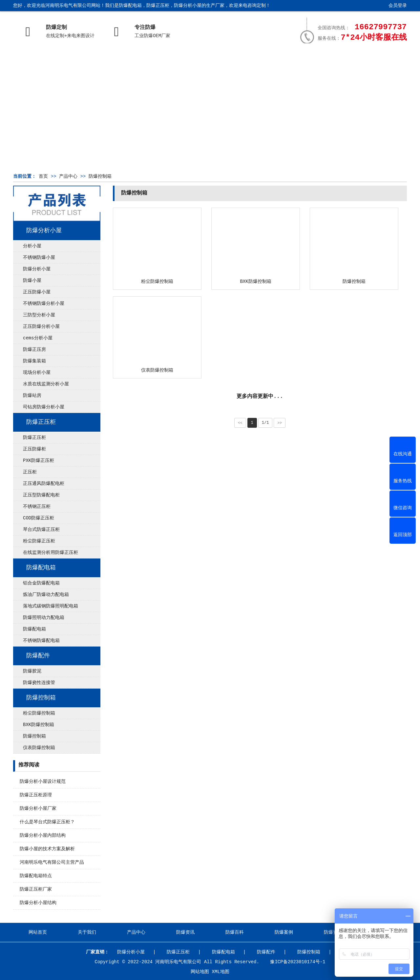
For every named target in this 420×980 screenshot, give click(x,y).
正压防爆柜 (34, 449)
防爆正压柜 (41, 422)
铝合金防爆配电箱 (41, 583)
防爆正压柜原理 (36, 795)
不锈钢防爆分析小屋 (44, 304)
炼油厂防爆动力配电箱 (46, 595)
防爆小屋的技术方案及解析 (47, 849)
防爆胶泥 (32, 671)
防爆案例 (277, 58)
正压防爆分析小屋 (41, 327)
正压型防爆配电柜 (41, 495)
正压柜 (30, 472)
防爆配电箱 (41, 568)
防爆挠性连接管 (39, 683)
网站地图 (200, 972)
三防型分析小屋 (39, 315)
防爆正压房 (34, 350)
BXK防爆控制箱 (39, 725)
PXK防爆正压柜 (39, 461)
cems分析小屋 (38, 338)
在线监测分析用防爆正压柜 (51, 553)
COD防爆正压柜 (39, 518)
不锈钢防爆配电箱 (41, 641)
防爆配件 (38, 656)
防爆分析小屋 (44, 231)
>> (280, 423)
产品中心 (133, 58)
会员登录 (398, 6)
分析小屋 (32, 246)
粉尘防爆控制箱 (39, 713)
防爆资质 (325, 58)
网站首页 (37, 58)
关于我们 (85, 58)
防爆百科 (229, 58)
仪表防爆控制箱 (39, 748)
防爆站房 (32, 396)
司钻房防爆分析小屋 (44, 407)
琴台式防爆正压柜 (41, 530)
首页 (43, 176)
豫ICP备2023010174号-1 (298, 962)
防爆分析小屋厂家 (38, 809)
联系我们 (373, 58)
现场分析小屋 (37, 373)
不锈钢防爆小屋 (39, 258)
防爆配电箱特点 (36, 876)
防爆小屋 (32, 281)
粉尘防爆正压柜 (39, 541)
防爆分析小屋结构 (38, 903)
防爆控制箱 (100, 176)
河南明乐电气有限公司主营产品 (52, 862)
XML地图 (221, 972)
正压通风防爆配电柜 (44, 484)
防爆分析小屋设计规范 (43, 782)
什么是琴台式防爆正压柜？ (47, 822)
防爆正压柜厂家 (36, 889)
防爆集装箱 (34, 361)
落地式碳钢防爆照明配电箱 (51, 606)
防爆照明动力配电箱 (44, 618)
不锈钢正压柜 (37, 507)
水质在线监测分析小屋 (46, 384)
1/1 (265, 423)
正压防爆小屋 (37, 292)
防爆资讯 (181, 58)
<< (240, 423)
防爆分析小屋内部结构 (43, 835)
